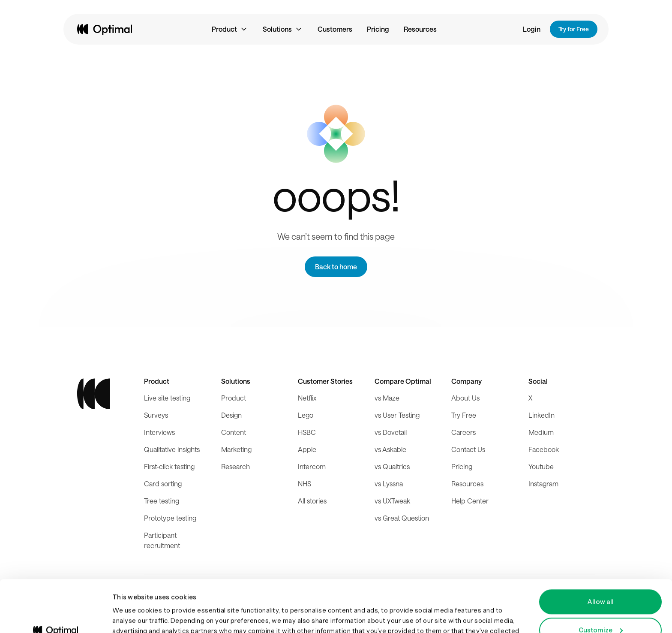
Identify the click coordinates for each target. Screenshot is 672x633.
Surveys (156, 415)
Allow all (600, 553)
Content (234, 432)
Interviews (159, 432)
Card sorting (163, 484)
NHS (304, 484)
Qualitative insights (172, 449)
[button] (230, 29)
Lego (306, 415)
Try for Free (574, 29)
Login (532, 29)
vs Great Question (402, 518)
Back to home (336, 267)
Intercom (312, 466)
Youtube (541, 466)
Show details (133, 616)
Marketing (236, 449)
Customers (335, 29)
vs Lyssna (389, 484)
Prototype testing (170, 518)
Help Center (470, 501)
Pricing (378, 29)
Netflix (307, 398)
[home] (105, 29)
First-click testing (169, 466)
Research (235, 466)
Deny (601, 609)
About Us (465, 398)
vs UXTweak (392, 501)
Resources (420, 29)
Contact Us (468, 449)
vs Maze (387, 398)
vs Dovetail (391, 432)
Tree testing (162, 501)
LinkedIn (541, 415)
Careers (463, 432)
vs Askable (390, 449)
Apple (307, 449)
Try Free (464, 415)
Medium (541, 432)
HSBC (307, 432)
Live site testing (167, 398)
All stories (312, 501)
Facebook (544, 449)
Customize (601, 581)
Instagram (543, 484)
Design (231, 415)
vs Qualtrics (392, 466)
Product (234, 398)
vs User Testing (397, 415)
